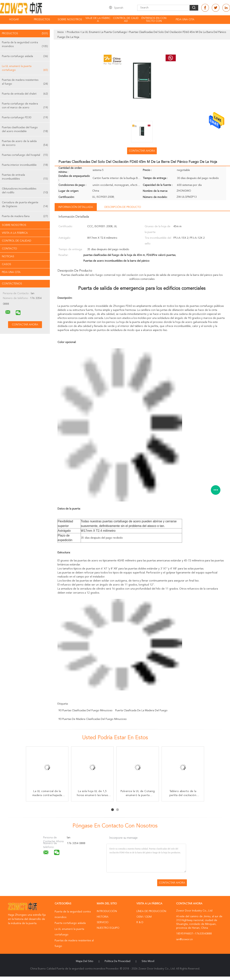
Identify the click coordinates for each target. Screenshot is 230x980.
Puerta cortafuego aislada (25, 56)
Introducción (107, 911)
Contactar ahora (142, 151)
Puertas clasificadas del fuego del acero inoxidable (25, 130)
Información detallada (76, 207)
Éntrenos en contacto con (154, 20)
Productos (42, 20)
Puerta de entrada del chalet (25, 94)
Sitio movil (148, 961)
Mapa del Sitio (85, 961)
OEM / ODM (144, 917)
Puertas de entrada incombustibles (25, 177)
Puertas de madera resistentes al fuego (25, 82)
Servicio (103, 922)
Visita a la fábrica (15, 233)
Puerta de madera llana (25, 216)
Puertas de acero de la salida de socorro (25, 143)
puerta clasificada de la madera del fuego (141, 710)
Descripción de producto (123, 207)
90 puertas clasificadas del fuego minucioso (85, 710)
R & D (140, 922)
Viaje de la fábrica (98, 20)
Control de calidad (126, 20)
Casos (7, 264)
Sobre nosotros (70, 20)
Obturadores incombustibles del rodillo (25, 191)
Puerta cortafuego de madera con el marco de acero (25, 106)
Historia (103, 917)
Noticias (8, 256)
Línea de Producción (151, 911)
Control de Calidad (17, 241)
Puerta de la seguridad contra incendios (25, 45)
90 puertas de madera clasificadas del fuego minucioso (93, 719)
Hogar (14, 20)
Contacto (9, 249)
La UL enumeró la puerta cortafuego (25, 68)
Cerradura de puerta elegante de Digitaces (25, 205)
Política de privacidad (117, 961)
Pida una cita (185, 20)
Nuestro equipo (108, 928)
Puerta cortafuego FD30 (25, 118)
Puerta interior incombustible (25, 165)
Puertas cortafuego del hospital (25, 155)
